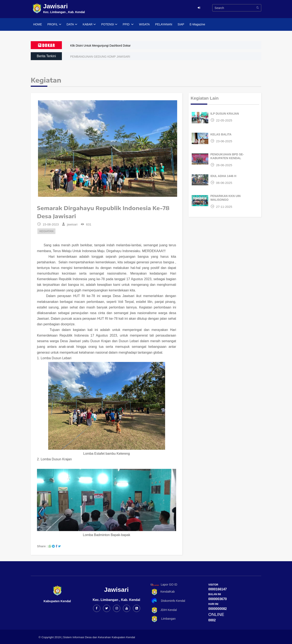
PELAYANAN (164, 24)
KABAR (89, 25)
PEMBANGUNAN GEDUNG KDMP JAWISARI (100, 57)
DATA (72, 25)
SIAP (181, 24)
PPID (128, 25)
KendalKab (162, 592)
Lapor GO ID (164, 585)
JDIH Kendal (163, 610)
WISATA (144, 24)
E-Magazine (197, 24)
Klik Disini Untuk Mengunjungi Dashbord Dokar (100, 46)
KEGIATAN (46, 231)
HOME (38, 24)
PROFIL (54, 25)
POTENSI (109, 25)
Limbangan (162, 619)
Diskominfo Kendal (168, 601)
